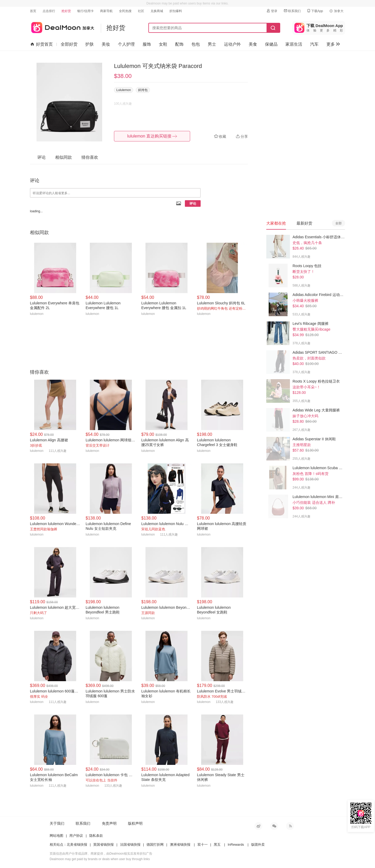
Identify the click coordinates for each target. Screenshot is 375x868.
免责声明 (109, 823)
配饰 (179, 44)
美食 (253, 44)
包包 (196, 44)
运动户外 (232, 44)
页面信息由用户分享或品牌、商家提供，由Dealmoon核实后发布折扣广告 (101, 854)
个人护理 (126, 44)
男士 (212, 44)
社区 (141, 11)
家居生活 (294, 44)
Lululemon (124, 90)
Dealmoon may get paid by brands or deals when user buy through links (100, 859)
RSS (290, 826)
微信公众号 (274, 826)
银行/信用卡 (85, 11)
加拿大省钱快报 (62, 27)
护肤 (90, 44)
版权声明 (135, 823)
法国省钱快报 (130, 845)
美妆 (106, 44)
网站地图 (56, 836)
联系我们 (292, 11)
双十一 (203, 845)
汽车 (314, 44)
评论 (193, 203)
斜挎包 (143, 90)
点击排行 (49, 11)
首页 (33, 11)
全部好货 (69, 44)
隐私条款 (96, 836)
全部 (338, 223)
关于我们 (57, 823)
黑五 (217, 845)
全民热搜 (125, 11)
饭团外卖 (258, 845)
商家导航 (106, 11)
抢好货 (66, 11)
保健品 (271, 44)
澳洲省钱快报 (180, 845)
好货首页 (42, 44)
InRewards (236, 845)
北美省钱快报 (77, 845)
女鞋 (163, 44)
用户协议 (76, 836)
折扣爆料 (176, 11)
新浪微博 (258, 826)
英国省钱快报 (103, 845)
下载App (315, 11)
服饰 (147, 44)
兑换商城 (157, 11)
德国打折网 (155, 845)
